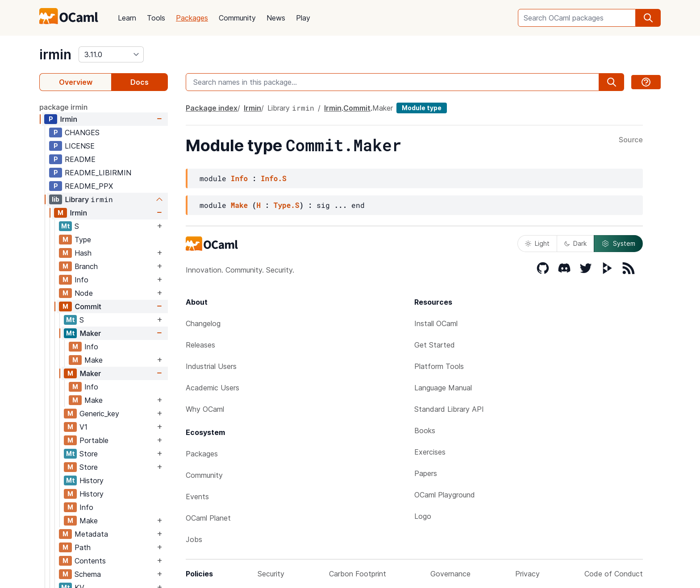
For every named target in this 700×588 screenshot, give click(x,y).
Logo (423, 516)
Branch (86, 266)
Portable (94, 440)
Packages (192, 18)
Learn (127, 18)
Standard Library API (449, 409)
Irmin (69, 119)
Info (81, 280)
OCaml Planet (208, 518)
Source (631, 140)
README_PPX (89, 186)
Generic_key (99, 414)
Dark (575, 243)
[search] (648, 18)
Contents (90, 561)
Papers (426, 473)
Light (537, 243)
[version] (111, 54)
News (276, 18)
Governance (450, 574)
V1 (83, 427)
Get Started (435, 345)
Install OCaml (436, 323)
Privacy (527, 574)
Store (89, 454)
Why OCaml (205, 409)
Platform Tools (439, 366)
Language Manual (443, 388)
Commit (88, 306)
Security (271, 574)
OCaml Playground (445, 495)
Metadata (91, 534)
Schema (88, 574)
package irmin (63, 107)
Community (237, 18)
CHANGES (82, 133)
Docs (140, 82)
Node (84, 293)
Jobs (194, 539)
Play (303, 18)
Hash (83, 253)
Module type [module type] (422, 108)
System (618, 244)
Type (83, 240)
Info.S (274, 178)
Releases (200, 345)
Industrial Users (211, 366)
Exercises (430, 452)
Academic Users (212, 388)
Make (94, 360)
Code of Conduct (614, 574)
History (92, 480)
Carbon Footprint (358, 574)
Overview (76, 82)
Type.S (287, 205)
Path (83, 547)
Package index (212, 108)
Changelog (203, 323)
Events (197, 497)
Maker (90, 333)
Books (425, 431)
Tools (156, 18)
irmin (55, 54)
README (80, 159)
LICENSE (80, 146)
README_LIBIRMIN (98, 173)
